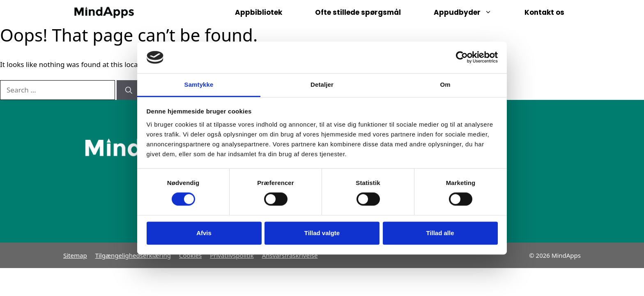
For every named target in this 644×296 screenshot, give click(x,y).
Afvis (204, 233)
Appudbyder (471, 12)
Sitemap (75, 255)
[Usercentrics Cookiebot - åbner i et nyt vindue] (462, 58)
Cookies (190, 255)
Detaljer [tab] (322, 84)
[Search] (129, 90)
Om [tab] (445, 84)
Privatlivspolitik (232, 255)
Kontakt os (544, 12)
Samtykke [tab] (199, 84)
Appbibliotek (259, 12)
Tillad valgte (322, 233)
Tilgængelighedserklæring (133, 255)
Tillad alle (440, 233)
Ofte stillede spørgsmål (358, 12)
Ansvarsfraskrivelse (290, 255)
